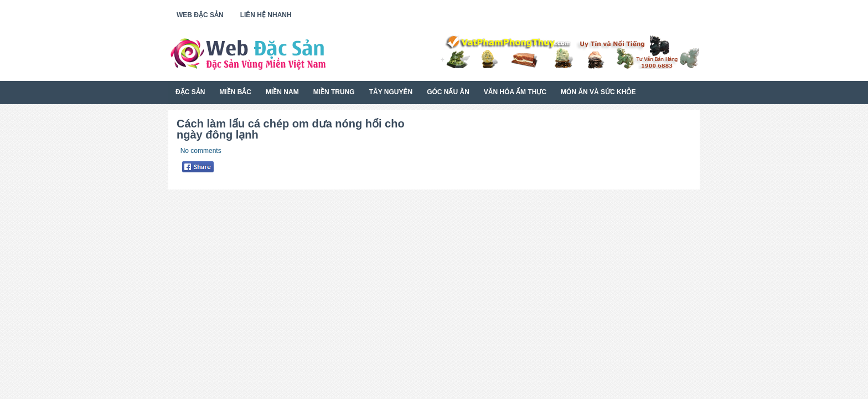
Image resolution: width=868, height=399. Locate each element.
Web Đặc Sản (200, 15)
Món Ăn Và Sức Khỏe (598, 92)
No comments (201, 151)
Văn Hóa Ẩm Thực (515, 92)
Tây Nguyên (391, 92)
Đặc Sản (190, 92)
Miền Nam (282, 92)
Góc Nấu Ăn (448, 92)
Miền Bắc (235, 92)
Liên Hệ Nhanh (266, 15)
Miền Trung (334, 92)
